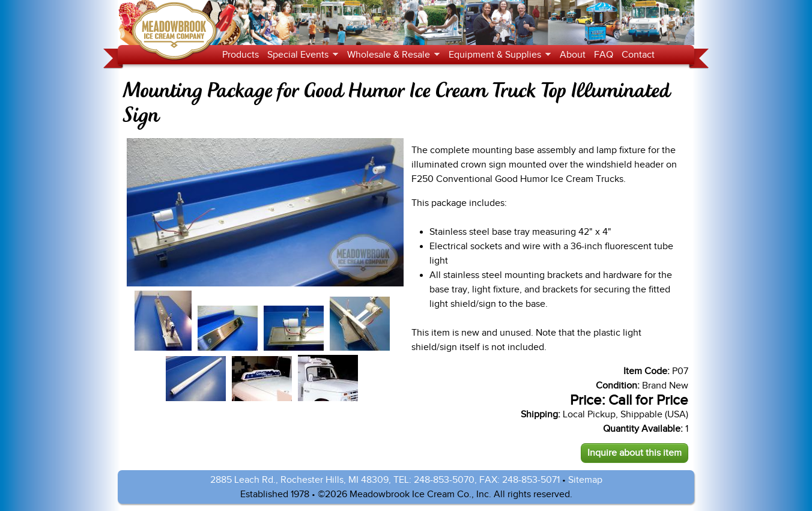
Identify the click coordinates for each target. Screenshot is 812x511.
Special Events (301, 55)
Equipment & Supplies (498, 55)
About (573, 55)
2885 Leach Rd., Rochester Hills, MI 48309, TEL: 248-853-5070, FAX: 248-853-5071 (385, 480)
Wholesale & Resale (391, 55)
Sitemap (585, 480)
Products (241, 55)
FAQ (604, 55)
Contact (638, 55)
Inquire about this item (635, 453)
